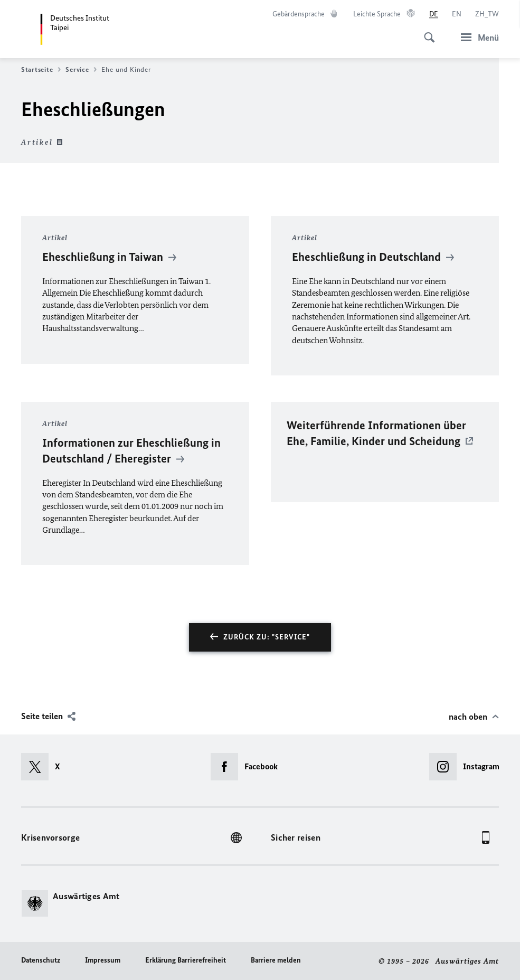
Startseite (41, 70)
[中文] (487, 14)
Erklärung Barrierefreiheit (186, 960)
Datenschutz (41, 960)
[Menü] (477, 37)
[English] (457, 14)
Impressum (103, 960)
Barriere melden (276, 960)
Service (81, 70)
